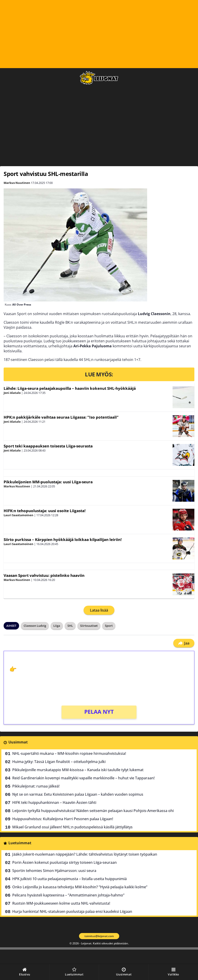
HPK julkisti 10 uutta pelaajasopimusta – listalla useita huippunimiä (69, 879)
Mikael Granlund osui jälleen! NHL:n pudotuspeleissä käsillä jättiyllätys (72, 827)
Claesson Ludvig (35, 626)
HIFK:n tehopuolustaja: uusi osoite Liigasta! (45, 511)
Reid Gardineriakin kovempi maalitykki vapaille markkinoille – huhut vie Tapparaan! (83, 778)
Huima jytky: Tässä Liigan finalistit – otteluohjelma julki (59, 762)
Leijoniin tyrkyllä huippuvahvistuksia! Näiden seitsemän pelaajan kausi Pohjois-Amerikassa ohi (93, 811)
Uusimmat (18, 742)
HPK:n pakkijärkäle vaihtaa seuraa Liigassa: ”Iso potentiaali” (61, 417)
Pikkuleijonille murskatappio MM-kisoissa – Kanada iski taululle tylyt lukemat (78, 770)
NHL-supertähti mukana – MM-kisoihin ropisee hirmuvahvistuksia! (69, 753)
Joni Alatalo (12, 393)
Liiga (57, 626)
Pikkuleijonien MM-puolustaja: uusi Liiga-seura (48, 482)
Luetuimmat (20, 843)
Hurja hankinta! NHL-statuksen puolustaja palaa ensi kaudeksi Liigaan (72, 911)
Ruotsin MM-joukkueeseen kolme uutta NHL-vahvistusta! (61, 903)
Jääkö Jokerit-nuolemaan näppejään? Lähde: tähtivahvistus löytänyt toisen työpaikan (85, 854)
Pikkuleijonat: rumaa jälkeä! (36, 786)
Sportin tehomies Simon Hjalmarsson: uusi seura (54, 871)
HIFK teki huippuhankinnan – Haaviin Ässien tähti (54, 802)
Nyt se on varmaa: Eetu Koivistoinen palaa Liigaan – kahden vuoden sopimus (78, 794)
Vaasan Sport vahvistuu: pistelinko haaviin (44, 575)
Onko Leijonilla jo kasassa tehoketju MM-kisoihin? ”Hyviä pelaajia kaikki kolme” (80, 887)
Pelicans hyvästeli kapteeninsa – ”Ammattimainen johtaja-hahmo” (68, 895)
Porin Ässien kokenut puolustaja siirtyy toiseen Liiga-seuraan (64, 862)
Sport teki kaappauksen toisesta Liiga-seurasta (48, 446)
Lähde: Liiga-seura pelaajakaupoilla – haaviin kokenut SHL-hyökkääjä (70, 388)
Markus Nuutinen (17, 183)
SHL (70, 626)
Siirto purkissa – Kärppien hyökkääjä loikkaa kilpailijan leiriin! (63, 539)
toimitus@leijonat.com (99, 936)
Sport (109, 626)
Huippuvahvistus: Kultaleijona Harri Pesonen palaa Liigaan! (63, 819)
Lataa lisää (99, 610)
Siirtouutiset (89, 626)
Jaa (184, 643)
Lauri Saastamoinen (19, 515)
